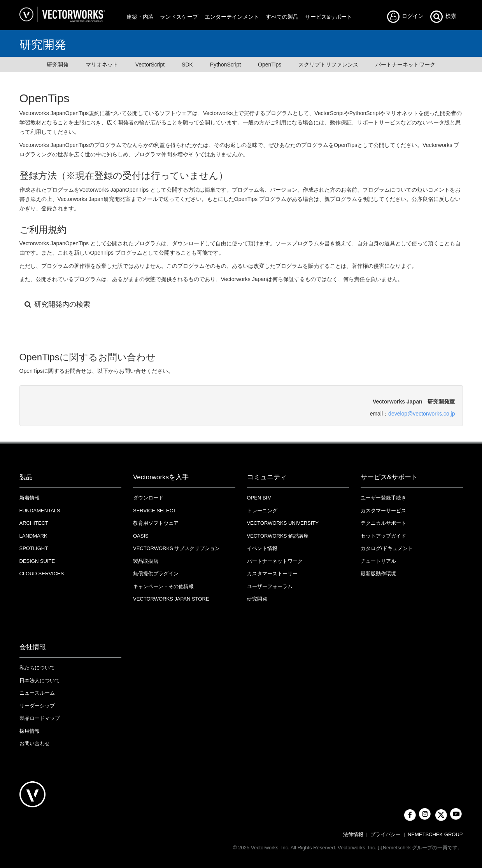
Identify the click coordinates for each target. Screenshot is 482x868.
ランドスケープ (179, 17)
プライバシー (386, 834)
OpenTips (270, 65)
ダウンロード (148, 498)
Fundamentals (40, 511)
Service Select (155, 511)
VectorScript (150, 65)
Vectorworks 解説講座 (278, 536)
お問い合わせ (35, 743)
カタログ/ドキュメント (387, 548)
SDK (187, 65)
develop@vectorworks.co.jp (422, 414)
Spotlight (34, 548)
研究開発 (58, 65)
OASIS (141, 536)
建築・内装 (140, 17)
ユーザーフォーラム (270, 586)
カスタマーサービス (383, 511)
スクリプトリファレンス (328, 65)
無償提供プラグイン (156, 574)
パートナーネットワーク (405, 65)
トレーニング (262, 511)
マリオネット (102, 65)
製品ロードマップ (40, 718)
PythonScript (225, 65)
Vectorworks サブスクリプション (176, 548)
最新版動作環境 (378, 574)
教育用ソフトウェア (156, 523)
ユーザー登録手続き (383, 498)
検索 (443, 17)
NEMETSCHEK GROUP (435, 834)
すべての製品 (282, 17)
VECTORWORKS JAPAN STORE (171, 599)
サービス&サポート (329, 17)
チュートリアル (378, 561)
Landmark (33, 536)
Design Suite (37, 561)
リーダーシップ (37, 706)
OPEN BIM (259, 498)
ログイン (408, 17)
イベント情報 (262, 548)
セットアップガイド (383, 536)
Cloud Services (42, 574)
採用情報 (30, 731)
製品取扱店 (146, 561)
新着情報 (30, 498)
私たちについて (37, 668)
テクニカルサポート (383, 523)
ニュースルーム (37, 693)
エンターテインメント (232, 17)
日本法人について (40, 680)
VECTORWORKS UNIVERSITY (283, 523)
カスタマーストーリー (272, 574)
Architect (34, 523)
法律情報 (353, 834)
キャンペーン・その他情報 (163, 586)
